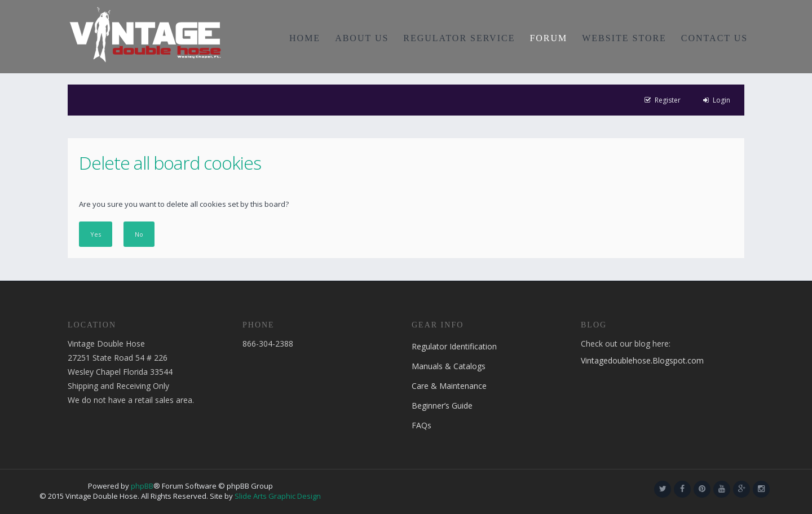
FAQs (422, 425)
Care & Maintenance (449, 386)
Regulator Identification (454, 346)
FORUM (548, 38)
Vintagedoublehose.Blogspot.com (642, 360)
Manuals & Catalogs (449, 366)
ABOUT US (362, 38)
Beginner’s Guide (442, 406)
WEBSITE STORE (624, 38)
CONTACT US (714, 38)
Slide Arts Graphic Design (278, 496)
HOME (305, 38)
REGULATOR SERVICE (459, 38)
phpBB (142, 486)
